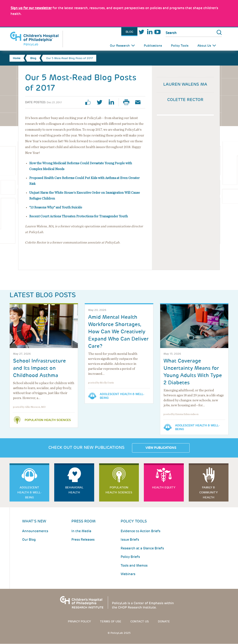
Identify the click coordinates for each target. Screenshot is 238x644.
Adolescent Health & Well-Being (122, 396)
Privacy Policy (79, 621)
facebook (90, 102)
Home (17, 58)
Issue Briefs (130, 540)
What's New (34, 521)
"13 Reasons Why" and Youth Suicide (56, 207)
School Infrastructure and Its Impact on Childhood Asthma (39, 368)
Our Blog (29, 540)
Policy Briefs (130, 557)
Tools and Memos (134, 565)
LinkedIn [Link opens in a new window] (150, 32)
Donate (164, 621)
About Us (204, 46)
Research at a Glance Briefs (142, 548)
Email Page (139, 102)
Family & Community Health (209, 492)
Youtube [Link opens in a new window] (158, 32)
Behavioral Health (74, 490)
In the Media (81, 531)
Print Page (128, 102)
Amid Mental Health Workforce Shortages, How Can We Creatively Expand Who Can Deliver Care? (118, 332)
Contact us (140, 621)
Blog (129, 32)
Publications (153, 46)
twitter (101, 102)
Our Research (120, 46)
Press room (84, 521)
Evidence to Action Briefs (141, 531)
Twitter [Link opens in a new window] (141, 32)
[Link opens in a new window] (31, 8)
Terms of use (111, 621)
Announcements (35, 531)
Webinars (128, 574)
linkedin (113, 102)
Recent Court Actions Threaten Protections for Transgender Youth (79, 216)
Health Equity (164, 487)
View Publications (161, 448)
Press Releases (83, 540)
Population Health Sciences (48, 420)
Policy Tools (180, 46)
